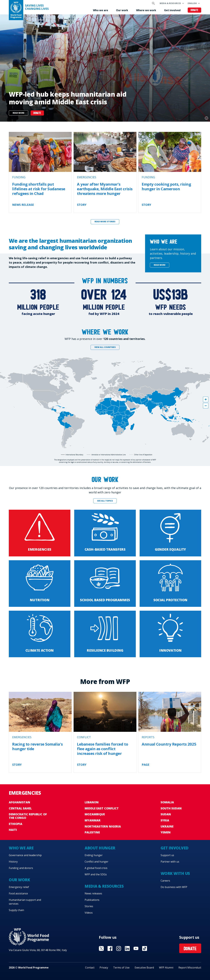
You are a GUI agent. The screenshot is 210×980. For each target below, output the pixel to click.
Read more (19, 113)
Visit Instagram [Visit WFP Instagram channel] (119, 948)
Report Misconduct (190, 968)
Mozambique (95, 814)
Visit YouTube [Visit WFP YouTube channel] (136, 948)
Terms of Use (121, 968)
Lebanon (92, 802)
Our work (122, 10)
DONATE (37, 113)
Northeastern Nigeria (103, 826)
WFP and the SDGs (96, 874)
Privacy (104, 968)
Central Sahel (20, 808)
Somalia (167, 802)
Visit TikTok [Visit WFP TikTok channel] (145, 948)
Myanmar (93, 820)
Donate (195, 10)
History (13, 862)
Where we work (146, 10)
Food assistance (18, 893)
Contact (90, 968)
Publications (92, 900)
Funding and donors (21, 868)
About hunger (100, 848)
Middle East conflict (102, 808)
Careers (165, 881)
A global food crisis (96, 868)
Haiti (13, 830)
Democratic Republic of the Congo (28, 816)
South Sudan (171, 808)
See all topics (105, 501)
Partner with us (170, 862)
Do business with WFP (174, 887)
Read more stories (105, 222)
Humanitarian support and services (25, 902)
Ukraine (167, 826)
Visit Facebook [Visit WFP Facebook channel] (110, 948)
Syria (165, 820)
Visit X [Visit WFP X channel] (101, 948)
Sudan (166, 814)
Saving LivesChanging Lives (37, 7)
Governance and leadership (25, 855)
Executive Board (144, 968)
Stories (89, 906)
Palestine (92, 832)
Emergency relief (19, 887)
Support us (167, 855)
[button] (206, 399)
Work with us (175, 873)
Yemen (166, 832)
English (192, 3)
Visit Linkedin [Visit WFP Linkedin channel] (127, 948)
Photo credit (206, 118)
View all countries (105, 347)
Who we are (101, 10)
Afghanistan (19, 802)
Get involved (172, 10)
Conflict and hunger (97, 862)
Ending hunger (94, 855)
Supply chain (16, 910)
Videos (89, 913)
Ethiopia (16, 824)
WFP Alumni (166, 968)
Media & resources (170, 3)
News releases (93, 893)
